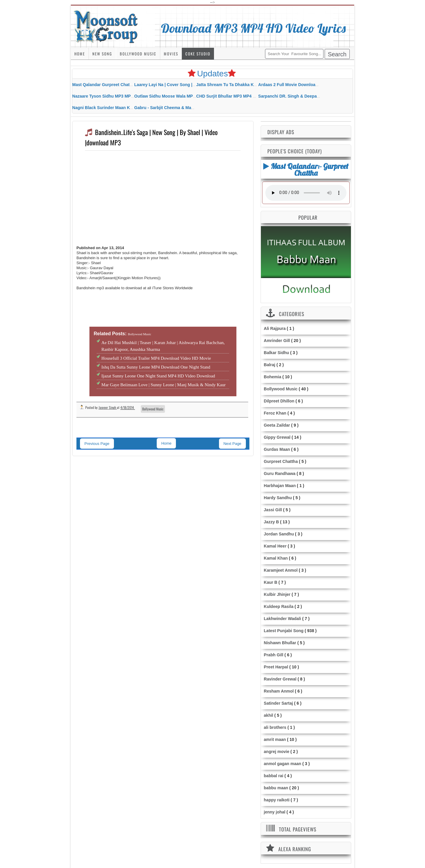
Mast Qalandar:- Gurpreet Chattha (306, 169)
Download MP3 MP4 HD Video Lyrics (253, 28)
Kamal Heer (275, 546)
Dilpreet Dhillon (279, 401)
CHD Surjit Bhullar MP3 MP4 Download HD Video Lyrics (251, 96)
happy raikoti (277, 800)
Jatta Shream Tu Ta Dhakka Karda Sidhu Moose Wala (248, 85)
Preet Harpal (276, 667)
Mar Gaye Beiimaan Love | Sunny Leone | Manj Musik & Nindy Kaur (164, 385)
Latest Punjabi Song (284, 631)
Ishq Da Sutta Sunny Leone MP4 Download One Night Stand (156, 367)
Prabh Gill (274, 655)
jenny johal (275, 812)
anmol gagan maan (283, 764)
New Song (102, 54)
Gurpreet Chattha (281, 461)
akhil (269, 715)
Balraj (270, 365)
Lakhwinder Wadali (282, 619)
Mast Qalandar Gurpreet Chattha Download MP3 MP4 (124, 85)
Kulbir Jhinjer (277, 594)
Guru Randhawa (280, 474)
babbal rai (274, 776)
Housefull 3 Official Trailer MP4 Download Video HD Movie (156, 358)
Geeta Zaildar (277, 425)
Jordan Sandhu (279, 534)
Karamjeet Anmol (281, 570)
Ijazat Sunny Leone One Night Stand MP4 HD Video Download (158, 376)
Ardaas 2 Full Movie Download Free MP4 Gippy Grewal (312, 85)
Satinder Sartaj (278, 703)
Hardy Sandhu (278, 498)
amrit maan (275, 739)
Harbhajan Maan (280, 486)
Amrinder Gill (277, 341)
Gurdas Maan (277, 449)
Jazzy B (271, 522)
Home (80, 54)
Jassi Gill (273, 510)
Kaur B (271, 582)
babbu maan (276, 788)
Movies (171, 54)
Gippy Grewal (277, 437)
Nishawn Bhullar (280, 643)
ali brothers (275, 727)
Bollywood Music (138, 54)
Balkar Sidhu (277, 353)
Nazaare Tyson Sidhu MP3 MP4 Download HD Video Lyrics (129, 96)
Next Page (232, 444)
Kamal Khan (276, 558)
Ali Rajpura (275, 328)
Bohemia (273, 377)
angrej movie (277, 752)
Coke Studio (198, 54)
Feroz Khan (275, 413)
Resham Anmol (279, 691)
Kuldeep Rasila (279, 606)
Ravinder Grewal (280, 679)
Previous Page (97, 444)
